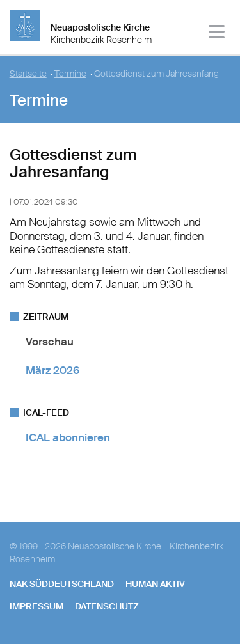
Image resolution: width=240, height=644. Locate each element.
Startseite (28, 74)
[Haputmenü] (217, 34)
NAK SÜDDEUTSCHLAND (62, 584)
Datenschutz (107, 606)
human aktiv (155, 584)
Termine (70, 74)
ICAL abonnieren (68, 437)
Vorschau (50, 342)
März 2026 (52, 370)
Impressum (36, 606)
